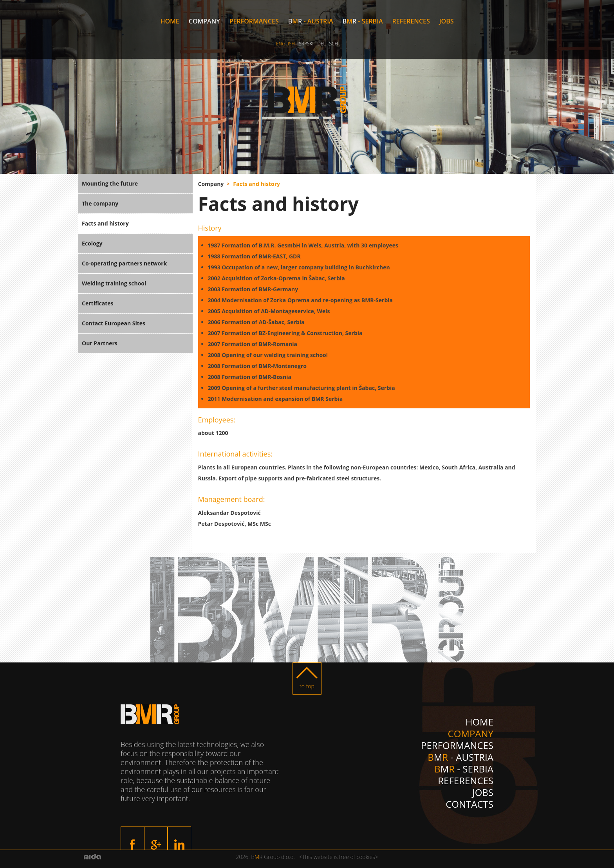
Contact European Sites (114, 323)
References (411, 21)
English (285, 44)
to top (307, 686)
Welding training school (114, 283)
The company (100, 203)
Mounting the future (110, 183)
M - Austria (311, 21)
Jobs (447, 21)
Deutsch (328, 44)
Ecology (92, 243)
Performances (254, 21)
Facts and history (105, 223)
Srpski (306, 44)
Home (170, 21)
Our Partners (100, 343)
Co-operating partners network (124, 263)
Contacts (470, 804)
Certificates (98, 303)
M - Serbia (363, 21)
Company (204, 21)
